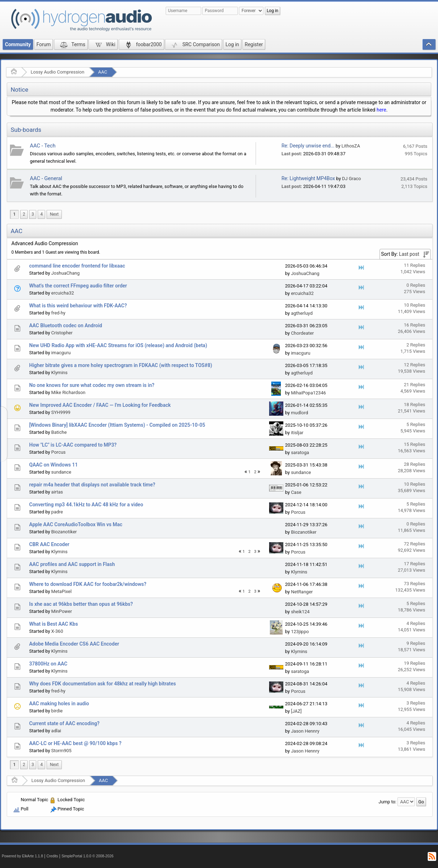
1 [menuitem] (14, 214)
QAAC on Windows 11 (54, 465)
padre (57, 512)
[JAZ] (296, 711)
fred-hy (58, 313)
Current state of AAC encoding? (64, 723)
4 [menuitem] (41, 214)
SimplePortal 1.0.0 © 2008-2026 (87, 856)
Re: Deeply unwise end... (308, 146)
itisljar (297, 433)
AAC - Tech (43, 146)
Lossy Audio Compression (57, 72)
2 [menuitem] (24, 214)
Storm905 (61, 751)
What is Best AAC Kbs (54, 624)
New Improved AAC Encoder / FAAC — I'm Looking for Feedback (100, 405)
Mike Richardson (68, 392)
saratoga (300, 452)
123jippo (300, 632)
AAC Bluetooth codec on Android (66, 325)
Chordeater (302, 333)
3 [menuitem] (33, 214)
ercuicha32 (63, 293)
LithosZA (351, 146)
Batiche (59, 432)
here (381, 110)
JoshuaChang (65, 273)
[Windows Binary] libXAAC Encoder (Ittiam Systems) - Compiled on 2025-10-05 (117, 425)
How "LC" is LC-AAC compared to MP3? (73, 445)
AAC (103, 72)
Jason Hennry (305, 731)
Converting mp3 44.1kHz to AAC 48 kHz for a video (86, 505)
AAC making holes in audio (59, 703)
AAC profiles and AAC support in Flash (72, 564)
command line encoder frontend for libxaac (77, 266)
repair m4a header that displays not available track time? (92, 485)
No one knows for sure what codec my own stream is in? (92, 385)
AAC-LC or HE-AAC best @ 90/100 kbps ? (75, 743)
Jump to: (388, 802)
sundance (61, 472)
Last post (409, 254)
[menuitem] (54, 214)
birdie (57, 711)
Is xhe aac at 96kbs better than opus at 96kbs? (81, 604)
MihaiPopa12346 (308, 393)
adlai (56, 731)
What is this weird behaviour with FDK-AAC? (78, 306)
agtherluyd (302, 313)
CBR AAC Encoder (49, 544)
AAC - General (46, 178)
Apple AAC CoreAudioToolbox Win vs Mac (76, 524)
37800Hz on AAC (48, 664)
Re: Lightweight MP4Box (308, 178)
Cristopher (62, 333)
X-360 (57, 631)
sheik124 (300, 612)
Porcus (58, 452)
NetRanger (302, 592)
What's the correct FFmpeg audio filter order (78, 286)
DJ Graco (351, 179)
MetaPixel (61, 591)
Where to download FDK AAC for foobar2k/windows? (88, 584)
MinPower (62, 611)
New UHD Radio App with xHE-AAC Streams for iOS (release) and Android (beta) (118, 345)
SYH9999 (61, 412)
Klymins (59, 373)
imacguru (61, 353)
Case (296, 492)
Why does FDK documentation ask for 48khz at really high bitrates (103, 684)
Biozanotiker (64, 532)
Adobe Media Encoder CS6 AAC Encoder (74, 644)
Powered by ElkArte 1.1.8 (22, 856)
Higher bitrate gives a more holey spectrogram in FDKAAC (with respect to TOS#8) (121, 365)
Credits (52, 856)
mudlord (299, 413)
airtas (57, 492)
